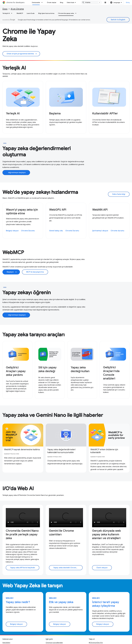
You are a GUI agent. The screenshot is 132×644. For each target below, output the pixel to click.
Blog (62, 2)
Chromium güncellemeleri (54, 622)
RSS (90, 632)
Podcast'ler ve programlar (54, 632)
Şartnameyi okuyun (100, 231)
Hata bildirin (6, 622)
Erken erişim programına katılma (22, 54)
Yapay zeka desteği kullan (80, 369)
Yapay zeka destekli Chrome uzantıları (68, 548)
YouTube (92, 626)
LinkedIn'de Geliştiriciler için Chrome (101, 629)
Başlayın (12, 272)
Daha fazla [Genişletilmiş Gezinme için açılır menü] (70, 2)
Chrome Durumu (28, 231)
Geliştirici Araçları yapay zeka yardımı (16, 371)
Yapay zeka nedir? (18, 582)
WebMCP (20, 13)
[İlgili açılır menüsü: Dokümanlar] (43, 2)
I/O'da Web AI (18, 468)
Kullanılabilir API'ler (105, 113)
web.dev (10, 578)
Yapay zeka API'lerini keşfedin (23, 548)
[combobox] (91, 2)
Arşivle (48, 629)
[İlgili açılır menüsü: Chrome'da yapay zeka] (76, 13)
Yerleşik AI (6, 13)
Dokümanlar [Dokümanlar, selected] (36, 2)
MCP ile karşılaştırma (35, 272)
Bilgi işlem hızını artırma (46, 13)
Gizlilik (11, 641)
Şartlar (5, 641)
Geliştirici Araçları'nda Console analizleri (111, 373)
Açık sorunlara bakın (9, 626)
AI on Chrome (17, 9)
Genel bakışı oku (56, 231)
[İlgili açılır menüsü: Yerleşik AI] (12, 13)
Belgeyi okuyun (12, 231)
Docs (5, 9)
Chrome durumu (117, 231)
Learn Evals (31, 13)
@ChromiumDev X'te (96, 622)
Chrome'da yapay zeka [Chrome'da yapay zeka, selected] (66, 13)
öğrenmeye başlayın (17, 173)
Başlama (55, 113)
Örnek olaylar (52, 2)
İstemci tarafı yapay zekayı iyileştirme (106, 584)
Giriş (128, 2)
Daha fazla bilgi (119, 194)
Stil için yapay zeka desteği (47, 369)
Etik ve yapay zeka (61, 582)
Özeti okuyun (102, 548)
